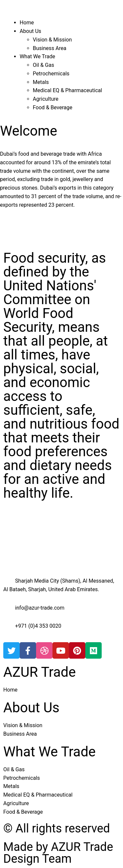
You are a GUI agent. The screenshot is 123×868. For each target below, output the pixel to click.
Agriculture (46, 99)
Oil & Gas (43, 65)
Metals (41, 82)
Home (27, 23)
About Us (31, 31)
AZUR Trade (40, 672)
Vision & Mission (52, 40)
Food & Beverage (52, 107)
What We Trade (37, 56)
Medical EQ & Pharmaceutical (67, 90)
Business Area (50, 48)
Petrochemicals (51, 74)
